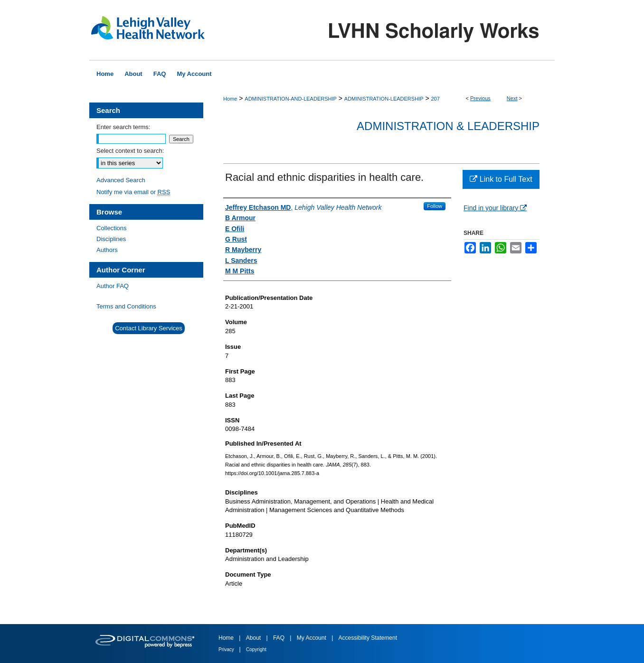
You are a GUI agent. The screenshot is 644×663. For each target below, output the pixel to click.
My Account (312, 638)
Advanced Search (121, 180)
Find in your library (495, 208)
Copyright (256, 649)
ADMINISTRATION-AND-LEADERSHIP (291, 99)
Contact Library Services (149, 328)
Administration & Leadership (448, 126)
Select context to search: (130, 151)
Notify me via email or (133, 192)
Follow (435, 206)
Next (512, 98)
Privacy (227, 649)
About (254, 638)
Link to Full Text (501, 179)
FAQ (279, 638)
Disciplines (111, 239)
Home (230, 99)
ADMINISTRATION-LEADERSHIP (384, 99)
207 (435, 99)
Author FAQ (113, 286)
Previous (480, 98)
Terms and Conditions (126, 306)
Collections (112, 228)
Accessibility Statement (368, 638)
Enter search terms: (123, 127)
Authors (107, 250)
